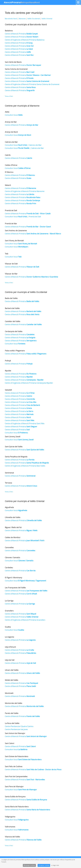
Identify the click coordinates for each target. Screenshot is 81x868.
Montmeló (9, 693)
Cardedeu (9, 568)
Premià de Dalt (11, 210)
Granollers (9, 611)
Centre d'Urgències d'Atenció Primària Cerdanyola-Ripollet (29, 383)
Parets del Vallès (12, 713)
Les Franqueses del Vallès (15, 588)
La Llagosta (9, 637)
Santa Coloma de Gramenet (16, 69)
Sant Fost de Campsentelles (16, 776)
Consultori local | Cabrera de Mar (23, 145)
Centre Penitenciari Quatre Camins (19, 726)
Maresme (22, 19)
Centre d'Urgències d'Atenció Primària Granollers (25, 620)
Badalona (9, 31)
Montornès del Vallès (14, 703)
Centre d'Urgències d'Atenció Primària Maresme (25, 191)
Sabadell (8, 390)
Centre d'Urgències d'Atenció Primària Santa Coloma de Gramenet (32, 84)
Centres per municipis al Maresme (22, 106)
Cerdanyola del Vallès (14, 331)
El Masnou (9, 172)
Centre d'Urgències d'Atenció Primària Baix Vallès (25, 466)
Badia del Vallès (11, 298)
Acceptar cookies (44, 865)
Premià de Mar (11, 224)
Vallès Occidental (34, 19)
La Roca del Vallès (12, 723)
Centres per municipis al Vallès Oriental (25, 501)
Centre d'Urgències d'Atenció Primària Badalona (25, 40)
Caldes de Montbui (13, 537)
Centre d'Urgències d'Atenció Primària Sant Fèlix (25, 423)
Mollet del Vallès (12, 680)
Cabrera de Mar (11, 142)
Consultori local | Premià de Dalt (23, 217)
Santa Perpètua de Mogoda (16, 457)
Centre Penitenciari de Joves (16, 729)
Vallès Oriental (47, 19)
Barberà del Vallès (12, 308)
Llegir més (56, 865)
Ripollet (8, 371)
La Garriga (9, 601)
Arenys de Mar (11, 122)
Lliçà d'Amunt (10, 647)
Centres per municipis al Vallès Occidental (26, 292)
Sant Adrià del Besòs (13, 62)
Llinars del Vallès (12, 670)
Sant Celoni (10, 743)
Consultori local (14, 115)
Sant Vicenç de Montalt (14, 241)
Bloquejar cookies (29, 865)
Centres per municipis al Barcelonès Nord (26, 24)
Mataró (8, 185)
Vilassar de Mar (11, 274)
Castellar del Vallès (13, 321)
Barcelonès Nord (11, 19)
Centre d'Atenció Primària (21, 34)
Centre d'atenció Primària (20, 393)
